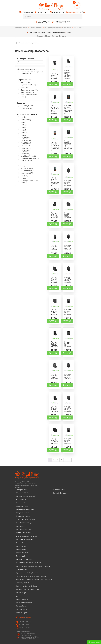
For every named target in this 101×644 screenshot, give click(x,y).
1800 (24, 128)
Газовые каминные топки (25, 509)
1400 (24, 122)
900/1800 (26, 148)
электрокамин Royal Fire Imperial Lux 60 (30, 160)
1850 (24, 130)
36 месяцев (27, 108)
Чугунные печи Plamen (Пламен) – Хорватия (32, 576)
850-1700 (25, 146)
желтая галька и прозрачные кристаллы (32, 73)
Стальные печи (22, 569)
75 (23, 166)
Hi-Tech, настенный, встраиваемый (28, 170)
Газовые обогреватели (24, 603)
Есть (24, 176)
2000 (24, 133)
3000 (24, 135)
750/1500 (26, 143)
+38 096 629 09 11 (42, 12)
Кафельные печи (22, 553)
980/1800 (25, 154)
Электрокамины (21, 28)
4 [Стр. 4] (61, 460)
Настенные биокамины (24, 533)
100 (23, 117)
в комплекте (27, 173)
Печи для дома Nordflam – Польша (29, 563)
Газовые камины (22, 599)
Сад (68, 33)
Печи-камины (78, 28)
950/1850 (25, 151)
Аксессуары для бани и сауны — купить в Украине (46, 33)
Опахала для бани (22, 583)
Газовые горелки (22, 606)
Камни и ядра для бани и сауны (28, 589)
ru (84, 12)
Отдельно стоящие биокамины (27, 536)
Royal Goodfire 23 (28, 156)
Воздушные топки (22, 513)
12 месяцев (27, 106)
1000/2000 (26, 120)
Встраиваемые (21, 500)
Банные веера (21, 593)
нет (23, 178)
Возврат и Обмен (44, 36)
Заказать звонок (72, 12)
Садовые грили (21, 609)
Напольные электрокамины (26, 496)
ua (81, 12)
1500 (24, 125)
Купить (53, 84)
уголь (24, 97)
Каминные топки (36, 28)
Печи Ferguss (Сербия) (24, 559)
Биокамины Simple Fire (24, 529)
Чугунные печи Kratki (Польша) (27, 573)
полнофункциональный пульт (30, 182)
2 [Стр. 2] (54, 460)
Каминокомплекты (23, 493)
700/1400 (25, 138)
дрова (25, 88)
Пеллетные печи (22, 556)
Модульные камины (23, 516)
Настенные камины (23, 503)
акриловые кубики (29, 85)
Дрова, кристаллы (29, 90)
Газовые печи (21, 549)
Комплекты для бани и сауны (27, 586)
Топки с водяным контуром (26, 520)
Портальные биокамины (25, 539)
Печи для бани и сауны (53, 28)
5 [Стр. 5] (65, 460)
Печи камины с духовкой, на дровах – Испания (33, 566)
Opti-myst (25, 82)
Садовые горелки (22, 613)
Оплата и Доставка (59, 36)
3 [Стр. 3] (58, 460)
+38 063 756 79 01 (57, 12)
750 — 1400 (26, 141)
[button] (94, 642)
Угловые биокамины (23, 543)
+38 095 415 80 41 (26, 12)
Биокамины (66, 28)
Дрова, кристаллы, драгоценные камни (30, 94)
